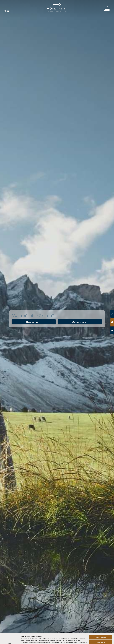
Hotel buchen (34, 322)
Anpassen (101, 632)
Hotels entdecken (80, 322)
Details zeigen (25, 641)
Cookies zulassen (101, 627)
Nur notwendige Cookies (101, 638)
